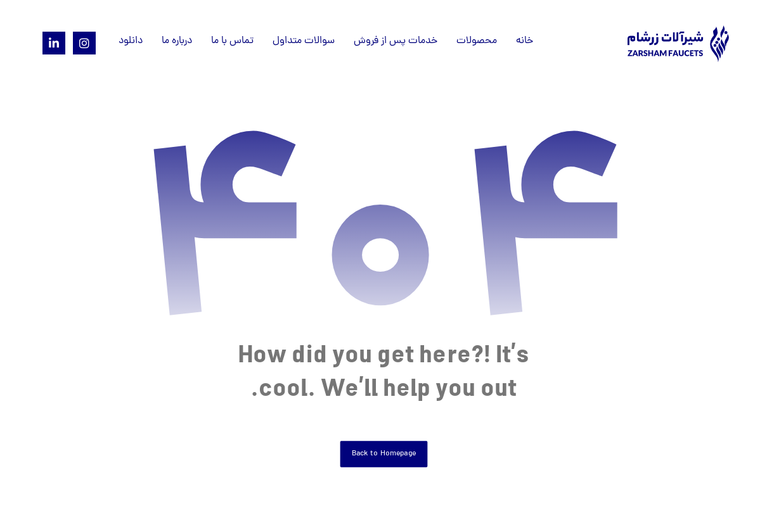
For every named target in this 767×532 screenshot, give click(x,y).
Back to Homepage (383, 454)
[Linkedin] (54, 43)
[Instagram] (84, 43)
